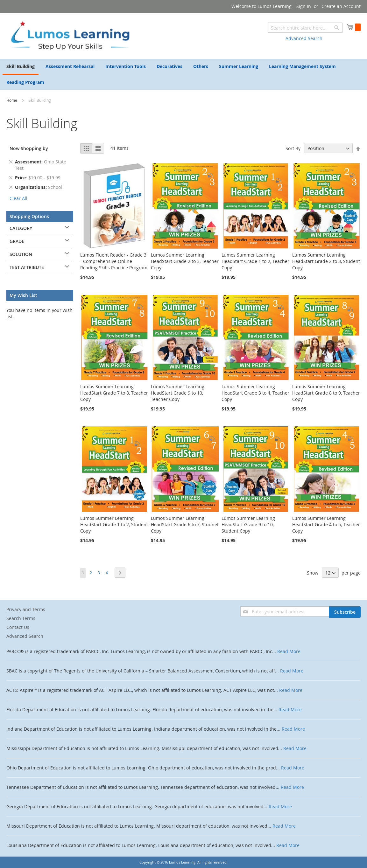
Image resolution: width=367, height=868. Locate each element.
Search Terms (21, 618)
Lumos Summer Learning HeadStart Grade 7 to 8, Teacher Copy (114, 393)
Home (12, 100)
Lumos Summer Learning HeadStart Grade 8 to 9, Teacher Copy (326, 393)
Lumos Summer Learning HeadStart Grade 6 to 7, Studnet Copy (185, 524)
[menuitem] (21, 67)
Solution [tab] (21, 254)
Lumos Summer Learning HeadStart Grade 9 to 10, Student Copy (248, 524)
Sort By (293, 148)
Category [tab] (21, 228)
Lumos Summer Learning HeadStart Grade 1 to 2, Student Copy (114, 524)
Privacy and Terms (26, 609)
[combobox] (305, 28)
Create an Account (341, 6)
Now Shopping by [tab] (29, 148)
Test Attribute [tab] (27, 267)
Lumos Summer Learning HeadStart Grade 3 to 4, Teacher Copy (255, 393)
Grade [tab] (17, 241)
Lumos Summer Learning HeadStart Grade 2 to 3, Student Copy (326, 261)
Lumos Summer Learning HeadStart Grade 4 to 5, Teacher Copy (326, 524)
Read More (289, 651)
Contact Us (18, 627)
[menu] (183, 74)
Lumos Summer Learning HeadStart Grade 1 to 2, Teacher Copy (255, 261)
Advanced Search (304, 38)
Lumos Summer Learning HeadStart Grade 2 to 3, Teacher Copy (185, 261)
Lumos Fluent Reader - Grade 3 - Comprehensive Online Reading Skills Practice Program (114, 261)
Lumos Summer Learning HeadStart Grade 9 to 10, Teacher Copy (178, 393)
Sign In (304, 6)
